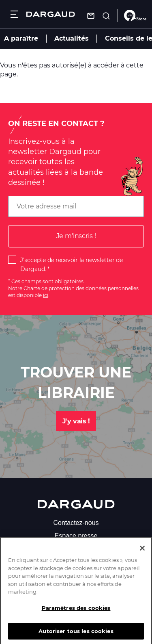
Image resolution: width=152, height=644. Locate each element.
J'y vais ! (76, 421)
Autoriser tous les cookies (76, 635)
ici (46, 295)
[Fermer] (142, 553)
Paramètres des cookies (76, 612)
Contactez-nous (76, 523)
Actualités (72, 38)
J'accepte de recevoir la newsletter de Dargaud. (72, 265)
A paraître (21, 38)
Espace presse (76, 536)
